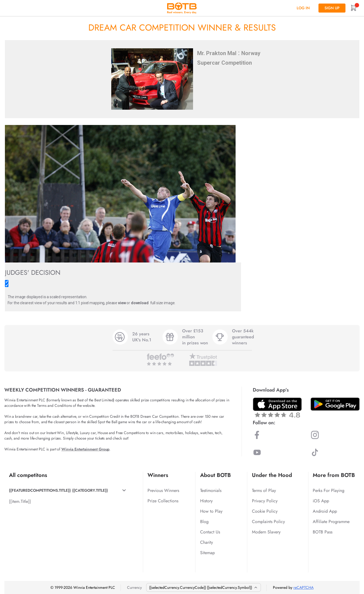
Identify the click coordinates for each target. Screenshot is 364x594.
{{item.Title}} (20, 501)
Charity (207, 542)
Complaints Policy (268, 522)
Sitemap (207, 553)
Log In (303, 8)
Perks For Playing (329, 490)
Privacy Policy (265, 501)
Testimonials (211, 490)
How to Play (211, 511)
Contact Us (210, 532)
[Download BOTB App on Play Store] (335, 404)
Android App (325, 511)
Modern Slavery (266, 532)
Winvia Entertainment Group (85, 449)
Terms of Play (264, 490)
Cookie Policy (265, 511)
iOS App (321, 501)
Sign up (332, 8)
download (140, 303)
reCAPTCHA (303, 587)
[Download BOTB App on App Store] (277, 408)
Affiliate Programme (331, 522)
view (122, 303)
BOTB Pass (323, 532)
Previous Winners (163, 490)
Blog (204, 522)
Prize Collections (163, 501)
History (206, 501)
